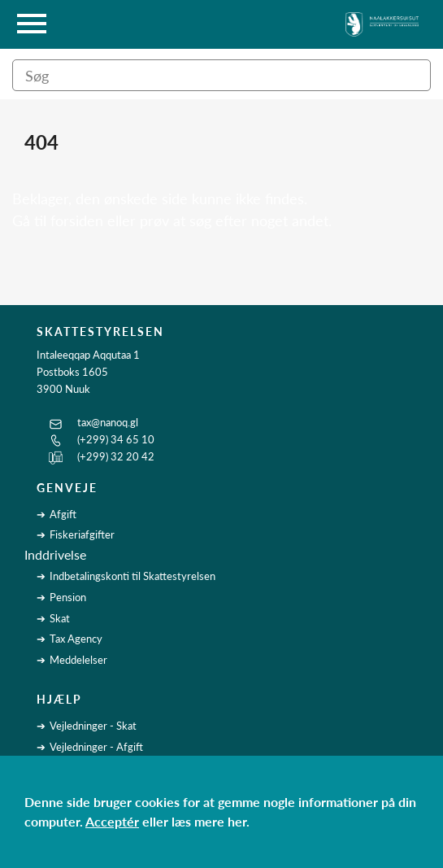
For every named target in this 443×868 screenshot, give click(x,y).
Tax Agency (76, 639)
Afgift (63, 514)
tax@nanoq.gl (108, 422)
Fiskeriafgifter (82, 534)
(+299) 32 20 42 (116, 456)
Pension (68, 597)
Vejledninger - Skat (93, 726)
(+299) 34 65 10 (116, 439)
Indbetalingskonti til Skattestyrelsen (132, 576)
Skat (60, 618)
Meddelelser (78, 660)
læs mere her (209, 821)
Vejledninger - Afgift (96, 747)
